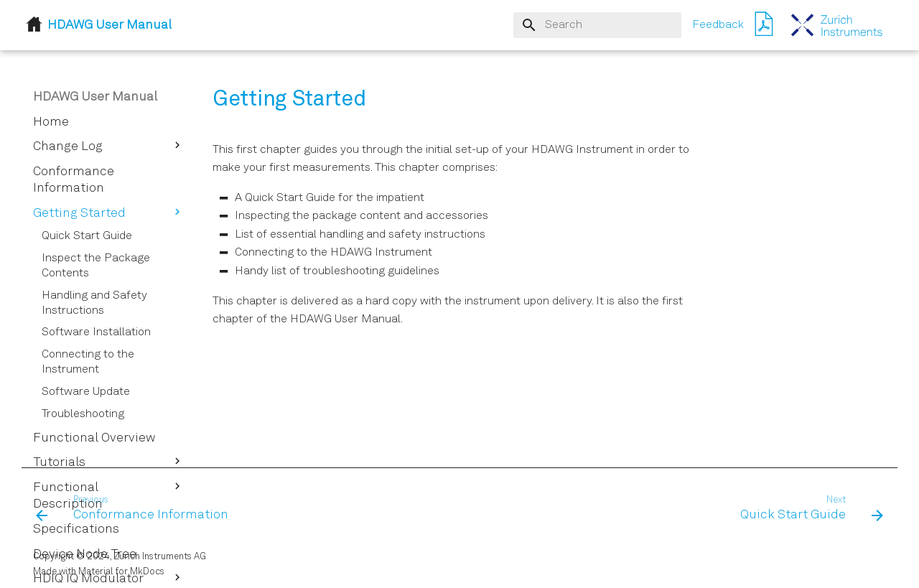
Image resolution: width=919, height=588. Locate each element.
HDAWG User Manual (95, 97)
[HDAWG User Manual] (837, 25)
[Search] (597, 25)
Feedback (718, 25)
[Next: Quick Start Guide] (808, 509)
